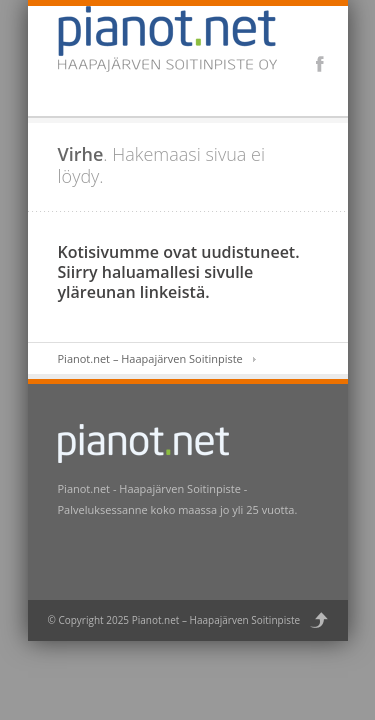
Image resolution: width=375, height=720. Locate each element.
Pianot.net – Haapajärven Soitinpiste (150, 358)
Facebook (320, 64)
